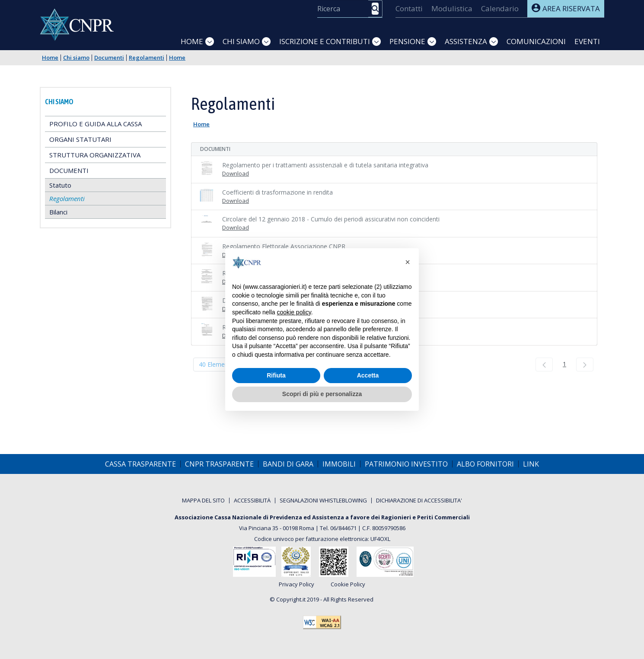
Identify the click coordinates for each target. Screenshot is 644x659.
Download (236, 173)
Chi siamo (241, 41)
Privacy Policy (296, 585)
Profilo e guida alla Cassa (96, 124)
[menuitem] (409, 9)
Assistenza (466, 41)
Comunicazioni (536, 41)
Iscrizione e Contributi (325, 41)
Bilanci (58, 212)
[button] (408, 262)
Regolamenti (147, 58)
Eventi (587, 41)
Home (192, 41)
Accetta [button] (368, 375)
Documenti (109, 58)
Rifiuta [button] (276, 375)
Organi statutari (80, 139)
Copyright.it (291, 599)
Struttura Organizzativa (95, 155)
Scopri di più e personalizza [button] (322, 394)
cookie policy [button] (294, 312)
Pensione (407, 41)
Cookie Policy (348, 585)
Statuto (60, 185)
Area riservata (566, 8)
